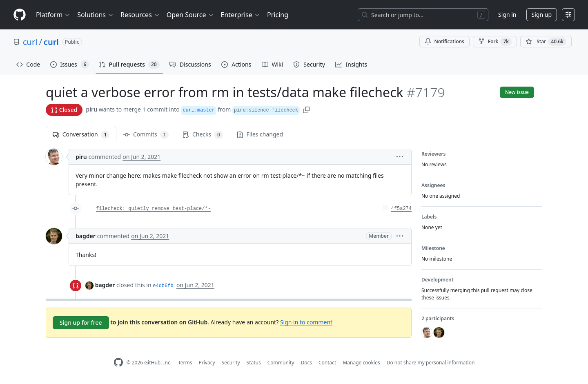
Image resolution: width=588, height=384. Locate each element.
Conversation (81, 135)
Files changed (260, 134)
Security (231, 363)
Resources (140, 15)
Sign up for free (81, 323)
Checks (203, 135)
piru (91, 109)
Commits (146, 135)
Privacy (207, 363)
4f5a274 (401, 209)
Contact (327, 363)
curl (30, 42)
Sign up (542, 15)
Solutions (96, 15)
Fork (495, 42)
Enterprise (241, 15)
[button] (306, 109)
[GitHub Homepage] (118, 363)
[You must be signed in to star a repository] (546, 42)
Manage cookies (361, 363)
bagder (86, 236)
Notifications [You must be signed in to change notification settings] (444, 41)
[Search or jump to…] (423, 15)
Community (281, 363)
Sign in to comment (306, 322)
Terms (185, 363)
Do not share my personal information (431, 363)
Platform (53, 15)
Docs (306, 363)
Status (254, 363)
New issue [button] (517, 92)
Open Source (190, 15)
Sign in (507, 15)
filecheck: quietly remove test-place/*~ (153, 209)
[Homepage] (20, 15)
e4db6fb (163, 286)
